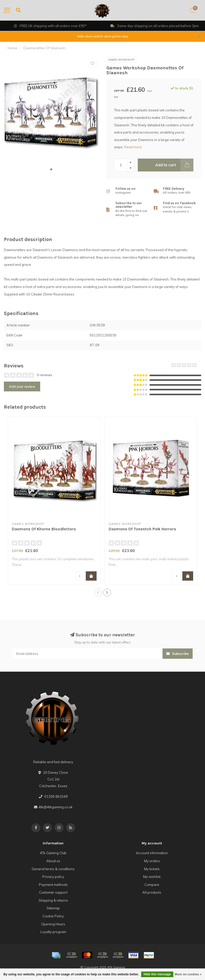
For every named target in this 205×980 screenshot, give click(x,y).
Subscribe (178, 654)
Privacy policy (53, 877)
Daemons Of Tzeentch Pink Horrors (142, 529)
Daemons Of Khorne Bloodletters (44, 529)
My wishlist (152, 877)
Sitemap (53, 908)
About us (53, 861)
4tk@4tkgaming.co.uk (56, 807)
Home (12, 48)
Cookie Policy (53, 916)
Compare (152, 885)
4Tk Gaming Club (53, 853)
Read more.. (134, 147)
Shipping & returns (53, 900)
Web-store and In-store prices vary (102, 36)
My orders (152, 861)
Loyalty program (53, 932)
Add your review (22, 386)
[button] (51, 169)
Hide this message (157, 974)
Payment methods (53, 885)
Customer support (53, 892)
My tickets (152, 869)
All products (152, 892)
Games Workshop (121, 60)
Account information (152, 853)
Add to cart (174, 165)
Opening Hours (53, 924)
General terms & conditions (53, 869)
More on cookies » (188, 974)
